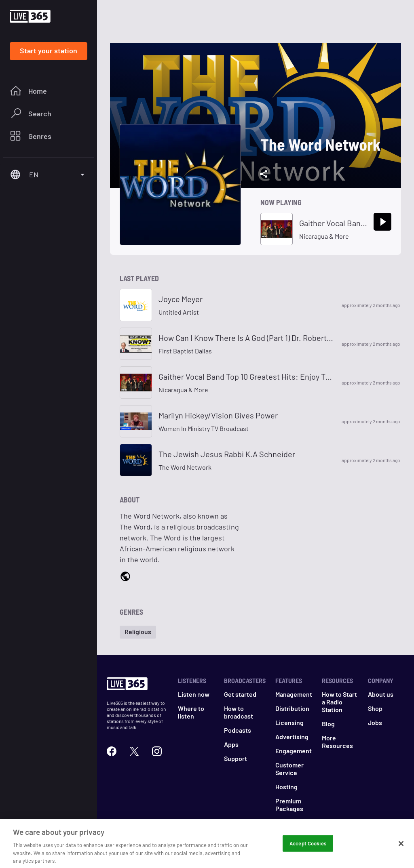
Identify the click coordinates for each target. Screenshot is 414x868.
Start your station (49, 50)
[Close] (401, 848)
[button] (138, 632)
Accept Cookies (308, 848)
